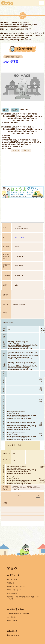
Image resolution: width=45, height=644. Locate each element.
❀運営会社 (11, 583)
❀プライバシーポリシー (15, 590)
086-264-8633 (19, 237)
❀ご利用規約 (11, 617)
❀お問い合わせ (12, 593)
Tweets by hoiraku (13, 635)
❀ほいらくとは (12, 579)
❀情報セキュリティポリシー (16, 586)
